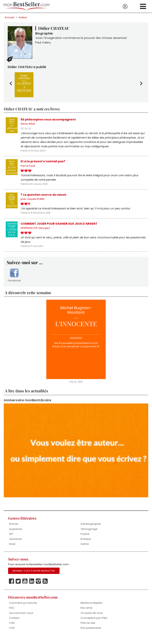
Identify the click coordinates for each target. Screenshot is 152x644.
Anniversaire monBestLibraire (28, 405)
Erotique (86, 544)
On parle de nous (92, 619)
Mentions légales (92, 609)
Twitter (18, 587)
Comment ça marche (23, 609)
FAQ (12, 614)
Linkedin (32, 587)
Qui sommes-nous (21, 619)
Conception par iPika (94, 624)
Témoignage (89, 534)
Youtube (25, 587)
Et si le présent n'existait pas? (43, 163)
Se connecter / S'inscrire (125, 7)
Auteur (23, 17)
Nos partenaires (91, 634)
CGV (12, 634)
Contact (14, 624)
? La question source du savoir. (44, 197)
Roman (14, 529)
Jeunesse (15, 544)
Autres (85, 549)
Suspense (16, 534)
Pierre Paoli (28, 168)
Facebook (14, 280)
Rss (45, 587)
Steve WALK (28, 125)
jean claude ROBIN (32, 202)
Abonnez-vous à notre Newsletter (34, 576)
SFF (11, 539)
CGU (12, 629)
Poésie (85, 539)
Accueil (9, 17)
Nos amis (86, 614)
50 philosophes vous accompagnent (48, 120)
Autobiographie (91, 529)
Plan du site (88, 629)
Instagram (38, 587)
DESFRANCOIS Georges (35, 232)
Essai (12, 549)
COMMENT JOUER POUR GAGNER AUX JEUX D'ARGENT (60, 227)
